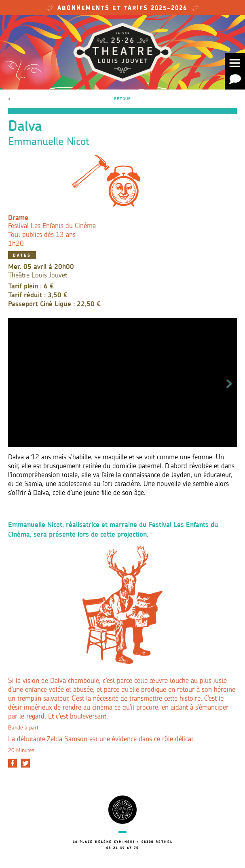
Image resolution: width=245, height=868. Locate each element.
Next (229, 382)
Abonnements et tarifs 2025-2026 (122, 9)
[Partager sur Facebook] (13, 763)
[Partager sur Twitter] (25, 763)
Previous (16, 382)
